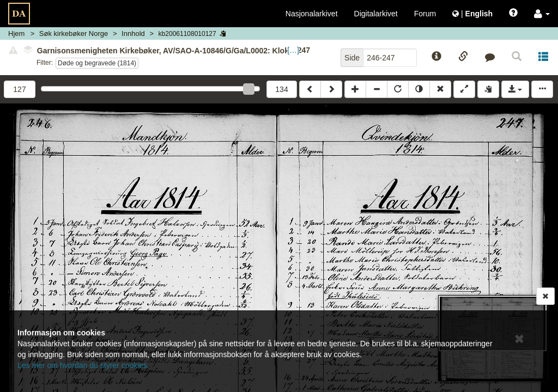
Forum (425, 14)
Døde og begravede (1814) (97, 63)
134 (281, 89)
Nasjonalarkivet (312, 14)
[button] (542, 14)
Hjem (16, 33)
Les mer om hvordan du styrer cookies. (83, 365)
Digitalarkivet (376, 14)
